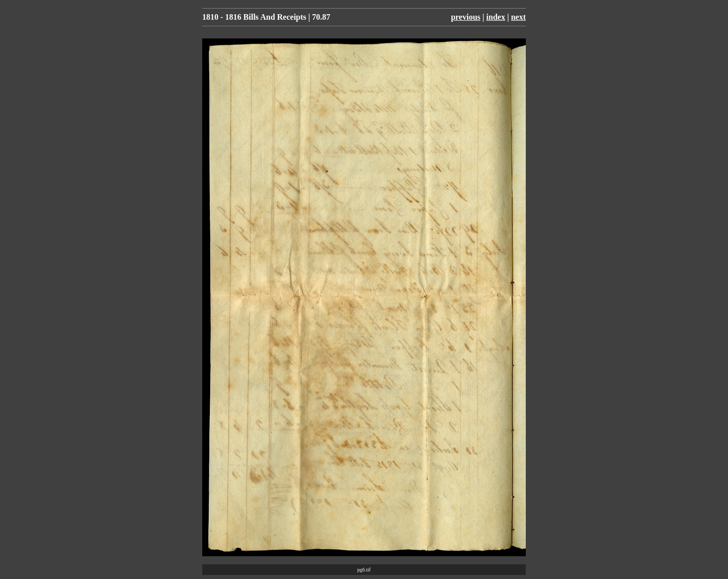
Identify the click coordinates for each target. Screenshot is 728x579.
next (518, 17)
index (496, 17)
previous (466, 17)
